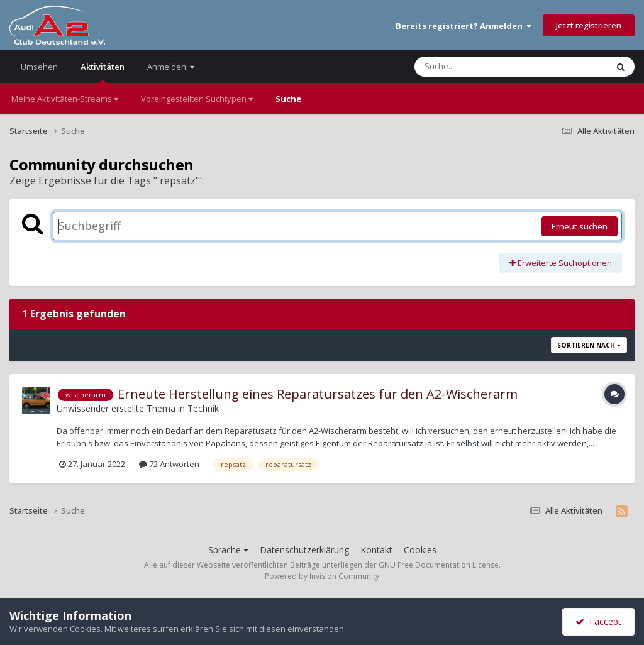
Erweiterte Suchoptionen (561, 263)
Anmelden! (171, 67)
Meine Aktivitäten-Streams (65, 99)
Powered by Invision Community (322, 576)
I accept (598, 621)
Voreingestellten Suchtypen (197, 99)
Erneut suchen (580, 226)
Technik (203, 408)
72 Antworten (169, 464)
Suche (288, 99)
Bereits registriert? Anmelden (464, 26)
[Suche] (485, 67)
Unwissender (83, 408)
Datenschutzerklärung (304, 550)
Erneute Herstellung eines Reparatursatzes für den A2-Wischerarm (318, 394)
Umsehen (39, 67)
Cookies (420, 550)
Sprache (228, 550)
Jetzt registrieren (589, 25)
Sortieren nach (589, 345)
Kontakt (376, 550)
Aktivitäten (103, 72)
